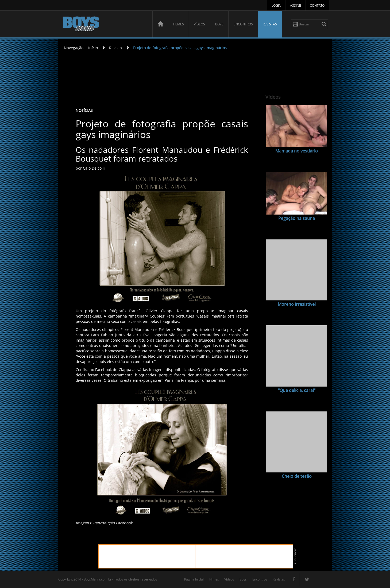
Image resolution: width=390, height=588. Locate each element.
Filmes (179, 24)
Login (276, 5)
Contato (317, 5)
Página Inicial (194, 579)
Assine (296, 5)
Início (93, 48)
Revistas (270, 24)
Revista (115, 48)
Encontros (243, 24)
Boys (219, 24)
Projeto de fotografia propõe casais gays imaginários (180, 48)
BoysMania (105, 25)
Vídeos (199, 24)
